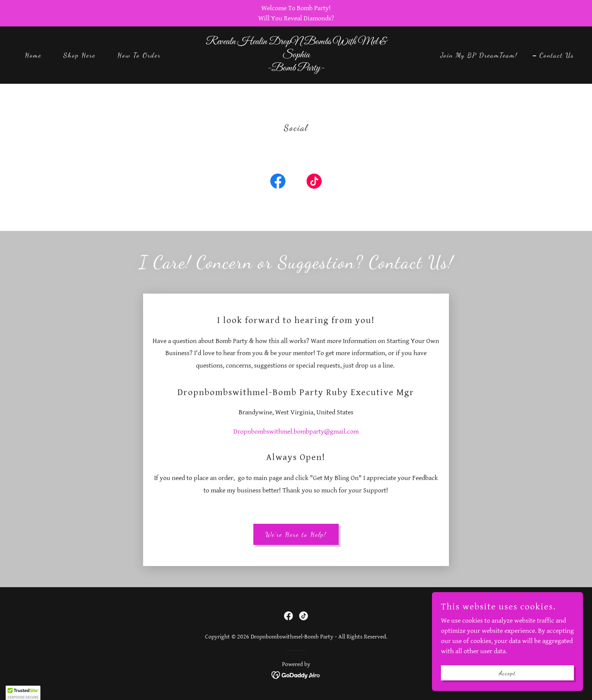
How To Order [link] (139, 55)
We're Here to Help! (296, 534)
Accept (507, 673)
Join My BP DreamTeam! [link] (479, 55)
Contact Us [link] (557, 55)
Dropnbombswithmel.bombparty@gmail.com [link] (296, 432)
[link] (296, 68)
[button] (23, 693)
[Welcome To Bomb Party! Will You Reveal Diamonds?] (296, 13)
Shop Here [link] (79, 55)
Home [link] (33, 55)
